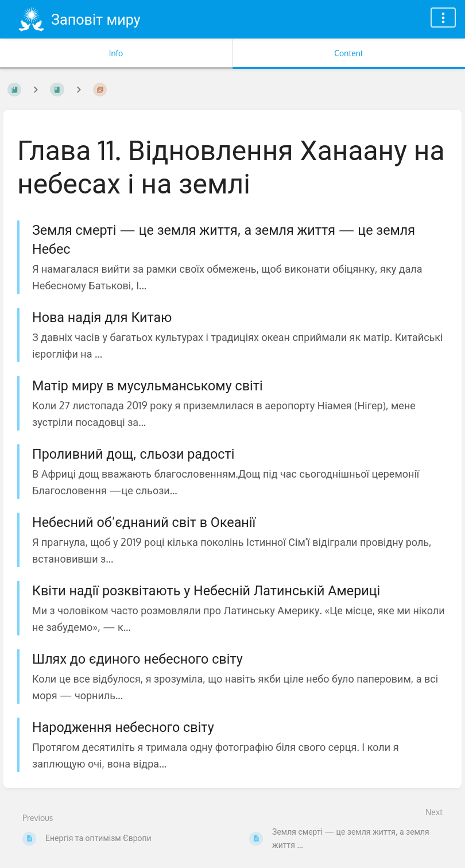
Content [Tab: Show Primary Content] (348, 53)
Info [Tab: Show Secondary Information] (116, 53)
